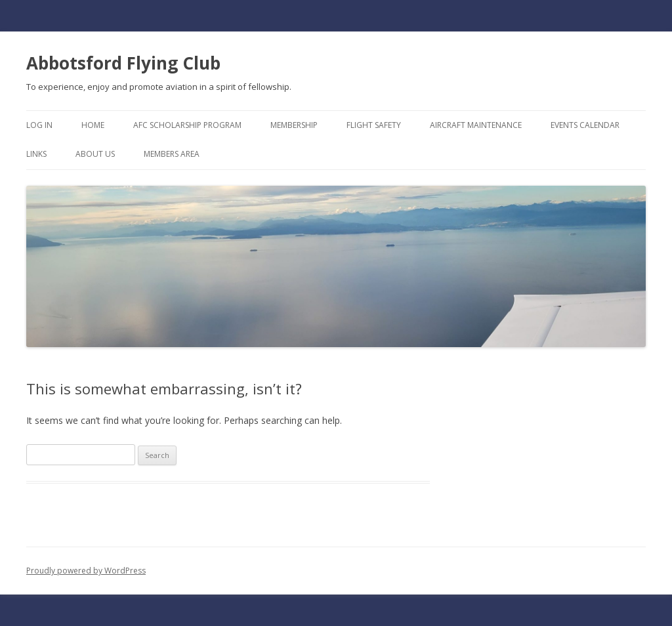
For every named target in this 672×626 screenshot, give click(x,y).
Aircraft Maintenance (476, 125)
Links (36, 154)
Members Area (172, 154)
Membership (294, 125)
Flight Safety (374, 125)
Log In (39, 125)
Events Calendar (585, 125)
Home (93, 125)
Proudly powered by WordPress (86, 571)
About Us (95, 154)
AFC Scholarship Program (187, 125)
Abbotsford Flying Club (123, 63)
